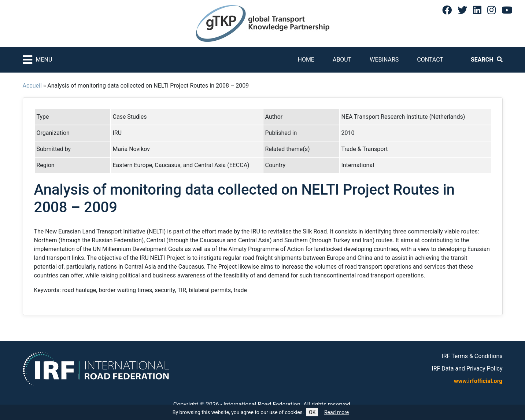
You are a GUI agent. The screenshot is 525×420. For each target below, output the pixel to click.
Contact (430, 60)
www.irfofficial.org (478, 381)
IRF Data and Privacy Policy (467, 369)
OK (312, 412)
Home (306, 60)
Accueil (32, 86)
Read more (337, 412)
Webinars (384, 60)
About (342, 60)
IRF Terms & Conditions (472, 356)
